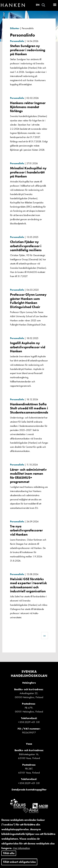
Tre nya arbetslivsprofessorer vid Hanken (26, 530)
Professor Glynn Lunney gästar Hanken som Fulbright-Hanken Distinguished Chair (28, 301)
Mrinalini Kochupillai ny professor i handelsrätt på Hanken (28, 172)
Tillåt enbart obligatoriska (19, 864)
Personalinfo (17, 41)
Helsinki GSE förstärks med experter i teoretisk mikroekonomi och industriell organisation (28, 585)
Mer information (21, 850)
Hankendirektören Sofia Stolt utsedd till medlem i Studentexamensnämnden (30, 408)
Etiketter (15, 28)
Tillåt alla (9, 855)
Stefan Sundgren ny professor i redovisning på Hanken (28, 50)
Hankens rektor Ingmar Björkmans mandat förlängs (28, 107)
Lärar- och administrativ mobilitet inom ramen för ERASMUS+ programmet (28, 476)
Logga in (49, 5)
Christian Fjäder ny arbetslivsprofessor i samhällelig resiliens (26, 246)
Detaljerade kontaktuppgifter (29, 790)
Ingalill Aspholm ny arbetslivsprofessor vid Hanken (28, 347)
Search (43, 5)
